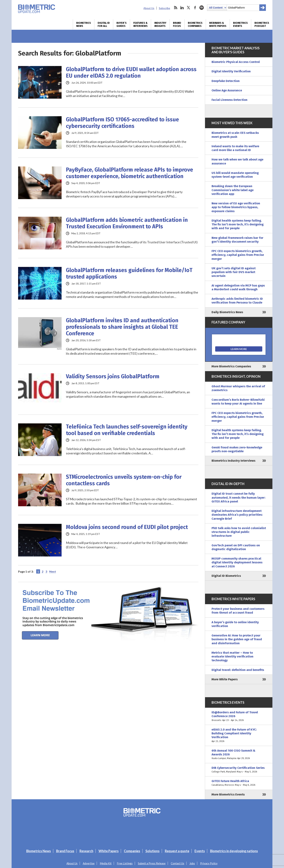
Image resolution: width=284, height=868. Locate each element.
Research (86, 851)
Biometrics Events (240, 24)
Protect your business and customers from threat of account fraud (238, 611)
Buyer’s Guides (122, 24)
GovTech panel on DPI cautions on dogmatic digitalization (236, 547)
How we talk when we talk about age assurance (237, 161)
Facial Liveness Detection (229, 100)
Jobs (192, 863)
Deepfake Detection (226, 81)
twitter (189, 8)
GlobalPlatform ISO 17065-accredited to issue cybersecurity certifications (122, 123)
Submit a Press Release (152, 863)
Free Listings (125, 863)
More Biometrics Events (228, 794)
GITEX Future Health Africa (239, 783)
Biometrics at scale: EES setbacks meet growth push (235, 135)
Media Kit (106, 863)
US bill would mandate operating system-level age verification (235, 175)
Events (200, 851)
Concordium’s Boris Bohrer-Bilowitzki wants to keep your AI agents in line (238, 402)
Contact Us (177, 863)
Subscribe (164, 8)
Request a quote (177, 851)
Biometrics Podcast (262, 24)
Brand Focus (177, 24)
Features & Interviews (140, 24)
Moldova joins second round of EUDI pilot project (127, 527)
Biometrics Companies (195, 24)
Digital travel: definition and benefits (238, 670)
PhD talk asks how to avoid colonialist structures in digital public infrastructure (239, 532)
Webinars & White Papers (218, 24)
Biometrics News (84, 24)
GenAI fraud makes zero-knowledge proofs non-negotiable (237, 449)
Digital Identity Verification (231, 71)
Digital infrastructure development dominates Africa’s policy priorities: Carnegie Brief (237, 515)
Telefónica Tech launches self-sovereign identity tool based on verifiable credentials (127, 430)
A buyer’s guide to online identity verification (235, 624)
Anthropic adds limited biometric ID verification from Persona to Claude (237, 301)
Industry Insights (160, 24)
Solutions (153, 851)
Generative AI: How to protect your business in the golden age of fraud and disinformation (237, 639)
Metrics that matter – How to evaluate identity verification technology (232, 657)
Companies (132, 851)
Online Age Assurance (227, 90)
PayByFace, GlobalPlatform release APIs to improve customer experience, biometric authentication (130, 173)
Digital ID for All (104, 24)
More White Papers (225, 679)
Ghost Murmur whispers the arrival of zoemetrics (238, 388)
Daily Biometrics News (227, 312)
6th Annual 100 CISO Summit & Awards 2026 (239, 754)
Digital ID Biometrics (226, 576)
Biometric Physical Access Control (236, 62)
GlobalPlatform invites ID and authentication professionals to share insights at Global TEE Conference (122, 327)
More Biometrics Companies (231, 366)
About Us (149, 8)
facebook (195, 8)
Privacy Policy (209, 863)
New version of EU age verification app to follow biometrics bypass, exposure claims (236, 207)
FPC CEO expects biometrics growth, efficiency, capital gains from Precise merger (238, 255)
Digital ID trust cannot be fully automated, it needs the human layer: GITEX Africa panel (238, 498)
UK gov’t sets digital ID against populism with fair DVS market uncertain (234, 272)
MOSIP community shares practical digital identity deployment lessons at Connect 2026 (237, 562)
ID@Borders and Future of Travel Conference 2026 (239, 716)
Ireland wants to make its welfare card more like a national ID (235, 148)
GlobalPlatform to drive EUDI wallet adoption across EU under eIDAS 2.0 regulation (131, 73)
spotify (202, 8)
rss (176, 8)
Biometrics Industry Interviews (233, 461)
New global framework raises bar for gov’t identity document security (237, 240)
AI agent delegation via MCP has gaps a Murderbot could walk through (238, 287)
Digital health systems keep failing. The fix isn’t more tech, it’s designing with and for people (238, 224)
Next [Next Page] (53, 571)
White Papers (109, 851)
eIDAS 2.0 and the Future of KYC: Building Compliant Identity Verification (239, 735)
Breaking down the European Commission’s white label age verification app (233, 190)
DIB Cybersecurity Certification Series (239, 770)
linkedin (182, 8)
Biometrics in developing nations (234, 851)
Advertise (89, 863)
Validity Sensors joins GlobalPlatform (113, 376)
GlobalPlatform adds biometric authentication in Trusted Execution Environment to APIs (127, 223)
